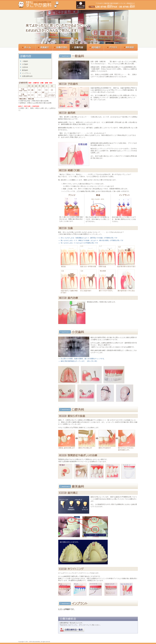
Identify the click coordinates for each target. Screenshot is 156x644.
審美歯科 (25, 70)
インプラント (27, 73)
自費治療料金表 (27, 76)
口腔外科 (25, 67)
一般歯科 (25, 61)
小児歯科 (25, 64)
